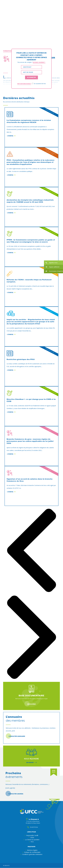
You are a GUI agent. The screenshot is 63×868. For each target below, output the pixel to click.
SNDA (32, 838)
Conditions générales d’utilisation (32, 854)
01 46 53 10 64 (33, 827)
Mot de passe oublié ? (24, 84)
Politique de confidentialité (32, 852)
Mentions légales (32, 850)
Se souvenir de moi (39, 84)
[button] (53, 263)
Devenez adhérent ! (39, 62)
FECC (32, 842)
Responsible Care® (32, 835)
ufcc (8, 865)
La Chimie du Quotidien (32, 840)
